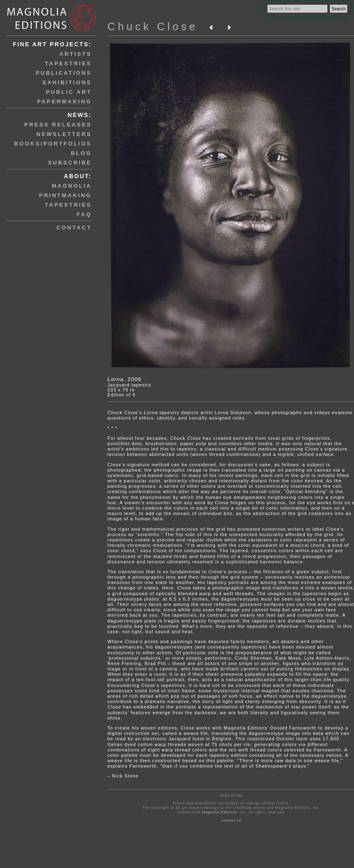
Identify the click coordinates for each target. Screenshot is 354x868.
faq (84, 214)
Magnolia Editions (219, 812)
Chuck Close (153, 26)
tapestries (68, 63)
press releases (58, 125)
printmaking (65, 195)
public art (69, 92)
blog (81, 153)
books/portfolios (53, 144)
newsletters (64, 134)
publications (64, 73)
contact (74, 228)
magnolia (72, 186)
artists (76, 54)
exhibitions (67, 82)
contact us (231, 820)
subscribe (70, 163)
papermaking (64, 101)
